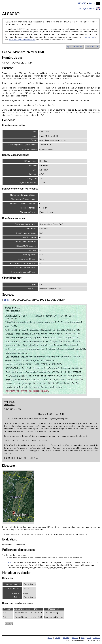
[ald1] (10, 563)
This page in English (89, 9)
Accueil (92, 4)
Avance (75, 638)
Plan (83, 638)
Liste (89, 638)
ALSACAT (82, 4)
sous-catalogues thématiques (22, 40)
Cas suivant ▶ (92, 47)
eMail (50, 638)
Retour (66, 638)
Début (58, 638)
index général (89, 37)
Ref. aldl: (7, 300)
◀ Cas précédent (75, 47)
